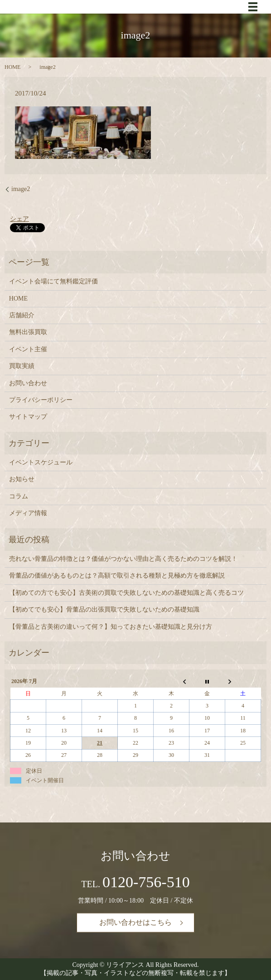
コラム (19, 496)
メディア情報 (28, 513)
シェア (19, 219)
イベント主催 (28, 349)
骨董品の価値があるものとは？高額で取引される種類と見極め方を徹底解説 (117, 576)
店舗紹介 (22, 315)
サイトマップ (28, 417)
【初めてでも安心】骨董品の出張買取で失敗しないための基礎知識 (104, 610)
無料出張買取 (28, 332)
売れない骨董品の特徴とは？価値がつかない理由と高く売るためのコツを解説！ (123, 559)
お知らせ (22, 479)
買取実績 (22, 366)
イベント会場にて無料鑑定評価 (53, 281)
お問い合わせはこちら (135, 922)
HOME (12, 67)
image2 (21, 189)
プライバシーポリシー (41, 400)
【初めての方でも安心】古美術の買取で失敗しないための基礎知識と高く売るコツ (126, 593)
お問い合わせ (28, 383)
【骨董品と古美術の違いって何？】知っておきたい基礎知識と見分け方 (111, 627)
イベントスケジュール (41, 462)
